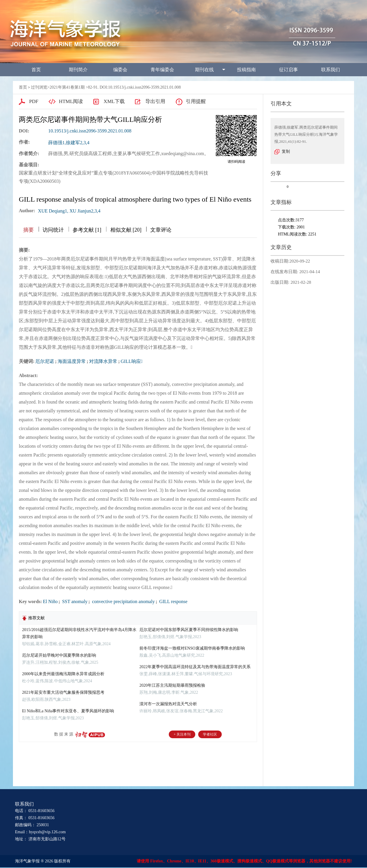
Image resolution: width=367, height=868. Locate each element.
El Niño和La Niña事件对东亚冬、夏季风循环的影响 (68, 711)
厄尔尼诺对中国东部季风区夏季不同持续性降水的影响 (189, 630)
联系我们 (331, 70)
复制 (286, 151)
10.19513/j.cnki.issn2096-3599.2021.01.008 (90, 131)
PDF (34, 101)
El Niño (50, 601)
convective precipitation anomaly (123, 601)
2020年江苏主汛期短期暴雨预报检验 (172, 685)
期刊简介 (78, 70)
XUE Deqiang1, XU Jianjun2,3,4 (69, 211)
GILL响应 (131, 361)
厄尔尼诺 (45, 361)
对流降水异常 (103, 361)
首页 (36, 70)
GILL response (173, 601)
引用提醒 (196, 101)
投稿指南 (246, 70)
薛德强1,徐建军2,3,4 (69, 143)
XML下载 (114, 101)
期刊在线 (204, 70)
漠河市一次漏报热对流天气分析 (168, 704)
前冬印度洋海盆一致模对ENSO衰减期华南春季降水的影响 (192, 648)
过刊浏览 (39, 87)
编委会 (120, 70)
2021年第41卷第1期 (67, 87)
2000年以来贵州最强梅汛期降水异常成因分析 (63, 674)
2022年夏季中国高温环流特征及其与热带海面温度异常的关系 (195, 667)
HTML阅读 (71, 101)
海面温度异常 (72, 361)
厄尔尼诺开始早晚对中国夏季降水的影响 (59, 655)
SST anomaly (74, 601)
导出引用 (155, 101)
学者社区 (210, 734)
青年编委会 (162, 70)
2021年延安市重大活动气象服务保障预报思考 (63, 692)
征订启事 (288, 70)
